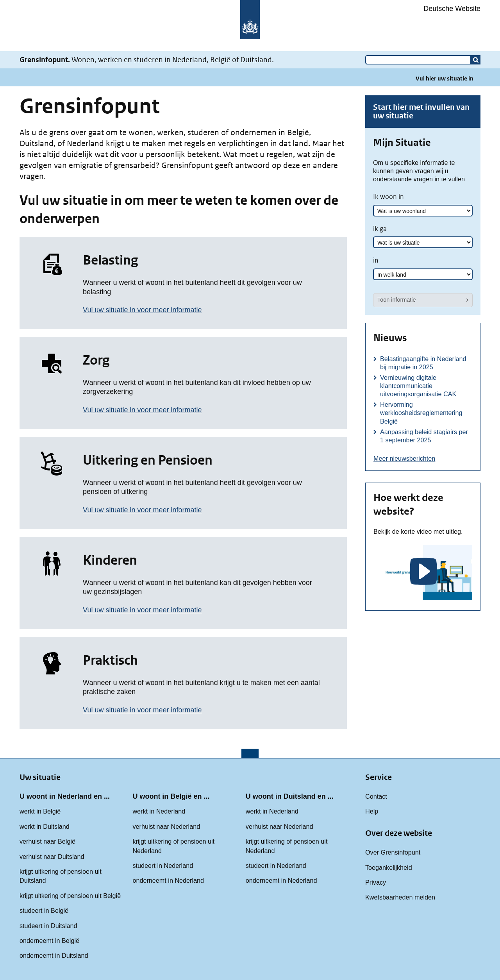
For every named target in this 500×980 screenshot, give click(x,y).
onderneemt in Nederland (168, 880)
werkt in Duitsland (45, 826)
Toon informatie (396, 300)
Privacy (376, 882)
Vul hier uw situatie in (445, 78)
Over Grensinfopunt (393, 852)
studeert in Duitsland (48, 926)
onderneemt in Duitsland (54, 955)
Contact (376, 796)
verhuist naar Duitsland (52, 857)
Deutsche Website (452, 9)
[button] (476, 60)
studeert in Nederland (163, 866)
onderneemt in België (49, 941)
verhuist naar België (47, 841)
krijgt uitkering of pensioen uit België (70, 896)
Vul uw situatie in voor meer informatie (142, 310)
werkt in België (40, 811)
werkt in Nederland (159, 811)
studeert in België (44, 910)
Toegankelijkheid (389, 867)
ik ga (380, 229)
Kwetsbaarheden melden (400, 897)
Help (372, 811)
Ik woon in (388, 197)
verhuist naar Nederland (166, 826)
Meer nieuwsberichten (404, 458)
